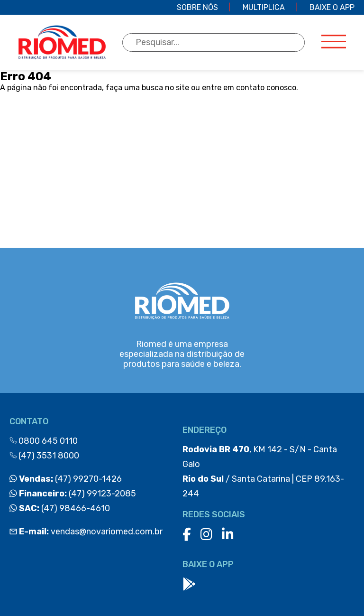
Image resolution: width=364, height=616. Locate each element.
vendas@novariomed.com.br (86, 532)
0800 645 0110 (44, 441)
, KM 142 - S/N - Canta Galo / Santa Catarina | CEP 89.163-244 (263, 471)
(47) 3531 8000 (44, 456)
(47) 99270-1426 (66, 479)
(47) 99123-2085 (73, 494)
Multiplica (264, 7)
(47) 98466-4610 (60, 508)
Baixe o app (332, 7)
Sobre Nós (197, 7)
